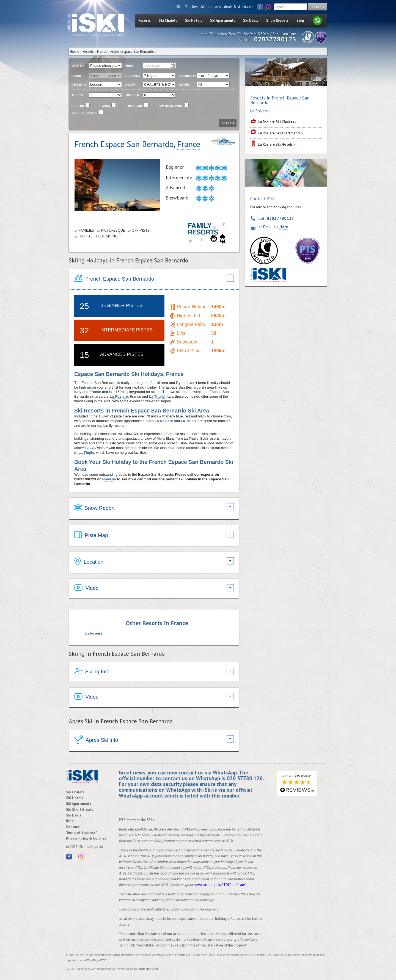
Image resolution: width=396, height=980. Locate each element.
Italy (78, 392)
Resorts (145, 20)
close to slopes (84, 113)
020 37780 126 (245, 778)
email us (109, 479)
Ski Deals (251, 20)
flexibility (188, 76)
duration (133, 76)
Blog (300, 20)
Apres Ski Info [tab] (96, 740)
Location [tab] (89, 562)
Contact (73, 827)
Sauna (105, 106)
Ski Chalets (168, 20)
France (102, 52)
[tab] (154, 279)
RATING (185, 85)
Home (75, 52)
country (78, 66)
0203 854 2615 (149, 969)
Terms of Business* (82, 833)
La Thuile (157, 396)
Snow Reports (277, 20)
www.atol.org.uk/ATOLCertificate (220, 885)
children (132, 95)
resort (77, 76)
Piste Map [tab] (91, 536)
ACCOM (130, 85)
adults (77, 95)
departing (79, 85)
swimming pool (171, 106)
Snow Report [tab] (94, 508)
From (130, 66)
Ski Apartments (223, 20)
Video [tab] (86, 589)
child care (135, 106)
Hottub (78, 106)
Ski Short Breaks (80, 809)
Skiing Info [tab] (92, 672)
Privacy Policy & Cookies (86, 838)
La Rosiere (119, 396)
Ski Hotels (194, 20)
